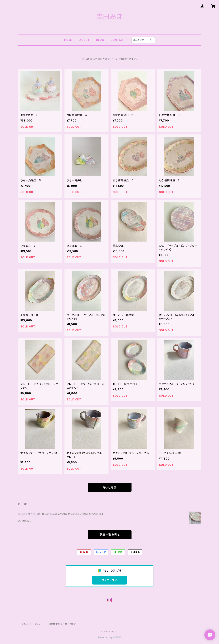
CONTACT (118, 40)
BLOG (100, 40)
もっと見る (110, 487)
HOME (68, 40)
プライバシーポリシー (32, 624)
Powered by (110, 637)
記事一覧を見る (110, 535)
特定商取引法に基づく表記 (62, 624)
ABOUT (84, 40)
